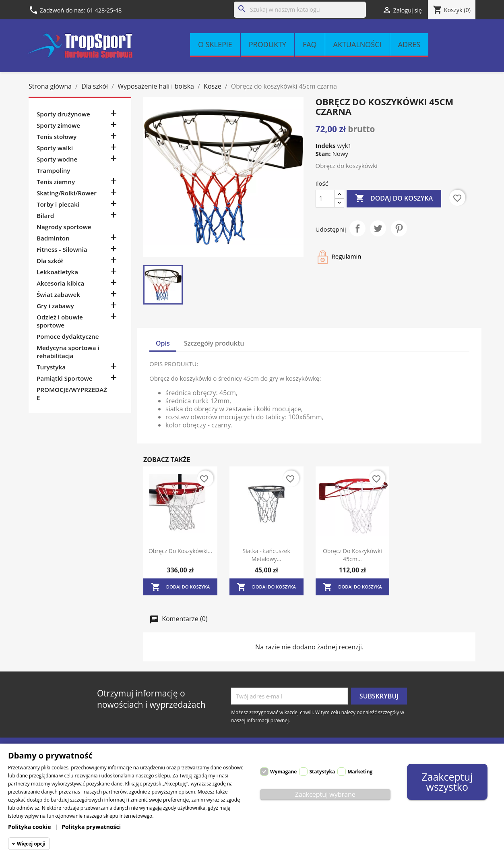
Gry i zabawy (55, 306)
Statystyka (322, 772)
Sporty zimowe (58, 125)
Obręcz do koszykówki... (180, 551)
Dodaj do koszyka (394, 199)
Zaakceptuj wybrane (325, 794)
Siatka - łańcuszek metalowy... (266, 555)
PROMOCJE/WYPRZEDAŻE (72, 394)
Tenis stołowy (57, 137)
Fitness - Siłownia (62, 249)
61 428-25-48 (104, 10)
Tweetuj (378, 228)
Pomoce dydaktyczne (68, 336)
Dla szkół (50, 261)
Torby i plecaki (58, 204)
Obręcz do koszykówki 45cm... (352, 555)
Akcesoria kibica (60, 283)
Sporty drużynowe (63, 114)
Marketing (360, 772)
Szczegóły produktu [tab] (214, 343)
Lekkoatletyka (57, 272)
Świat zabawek (58, 294)
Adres (409, 44)
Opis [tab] (163, 343)
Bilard (45, 216)
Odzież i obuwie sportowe (60, 321)
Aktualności (357, 44)
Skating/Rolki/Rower (67, 193)
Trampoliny (53, 170)
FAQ (310, 44)
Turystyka (51, 367)
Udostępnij (357, 228)
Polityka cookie (30, 827)
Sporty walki (55, 148)
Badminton (53, 238)
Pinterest (399, 228)
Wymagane (283, 772)
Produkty (267, 44)
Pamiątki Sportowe (65, 378)
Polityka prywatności (91, 827)
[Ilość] (325, 199)
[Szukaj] (300, 10)
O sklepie (215, 44)
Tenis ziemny (56, 182)
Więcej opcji (31, 844)
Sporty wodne (57, 159)
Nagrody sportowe (64, 227)
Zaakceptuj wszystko (447, 782)
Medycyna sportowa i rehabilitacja (68, 352)
